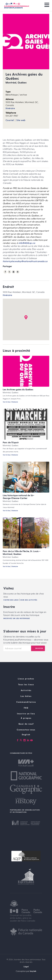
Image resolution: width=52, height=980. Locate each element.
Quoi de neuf (26, 724)
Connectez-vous (26, 730)
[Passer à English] (26, 735)
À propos (26, 718)
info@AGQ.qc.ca (27, 243)
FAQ (26, 708)
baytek (33, 971)
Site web (21, 120)
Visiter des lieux (11, 600)
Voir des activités (29, 600)
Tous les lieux (26, 684)
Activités (26, 690)
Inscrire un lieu (26, 714)
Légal (26, 966)
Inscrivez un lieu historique (17, 618)
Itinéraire (10, 108)
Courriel (10, 120)
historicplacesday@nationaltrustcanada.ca (25, 261)
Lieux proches (26, 679)
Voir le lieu (7, 402)
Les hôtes (26, 696)
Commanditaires (26, 702)
